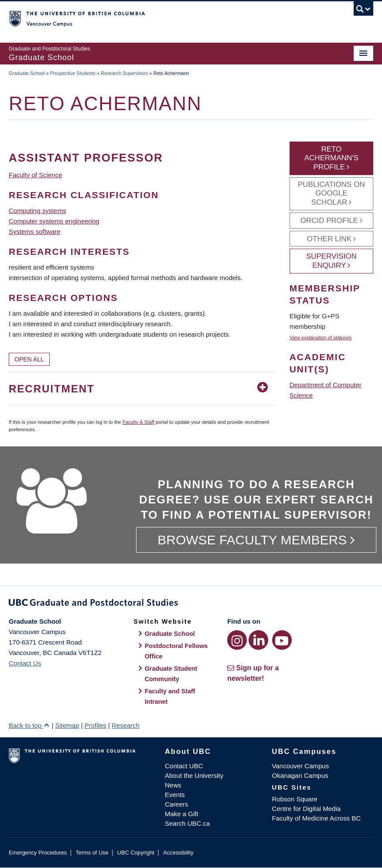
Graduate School (27, 73)
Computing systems (38, 211)
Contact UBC (184, 766)
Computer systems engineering (54, 221)
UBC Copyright (136, 853)
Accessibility (178, 853)
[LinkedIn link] (258, 640)
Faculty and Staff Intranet (170, 696)
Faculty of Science (36, 175)
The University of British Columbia (164, 18)
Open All (29, 359)
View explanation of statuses (321, 338)
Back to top (29, 725)
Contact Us (25, 663)
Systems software (34, 231)
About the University (194, 775)
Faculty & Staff (138, 422)
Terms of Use (92, 853)
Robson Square (295, 799)
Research (126, 725)
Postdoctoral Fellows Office (176, 651)
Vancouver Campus (301, 766)
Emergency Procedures (38, 853)
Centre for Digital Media (307, 809)
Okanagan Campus (300, 775)
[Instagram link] (237, 640)
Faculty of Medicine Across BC (316, 818)
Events (175, 795)
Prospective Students (73, 73)
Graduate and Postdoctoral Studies (191, 604)
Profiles (95, 725)
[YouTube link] (282, 640)
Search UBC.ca (187, 823)
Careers (176, 804)
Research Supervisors (124, 73)
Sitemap (67, 725)
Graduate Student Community (171, 674)
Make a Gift (182, 814)
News (173, 785)
